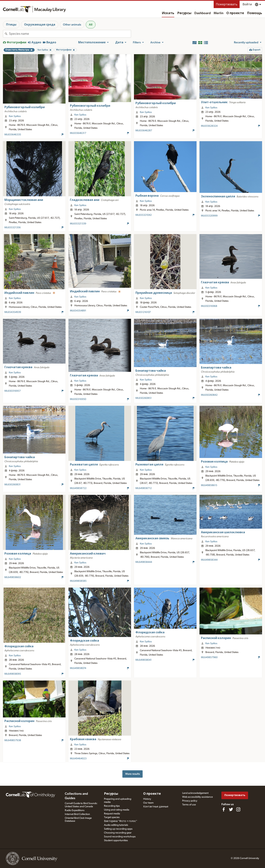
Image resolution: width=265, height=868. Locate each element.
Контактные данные (156, 807)
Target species (112, 817)
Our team (148, 803)
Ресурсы (184, 13)
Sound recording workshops (120, 837)
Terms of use (189, 805)
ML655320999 (209, 216)
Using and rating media (117, 810)
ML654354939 (13, 312)
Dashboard (203, 13)
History (147, 799)
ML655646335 (13, 135)
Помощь (255, 13)
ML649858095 (13, 674)
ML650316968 (209, 306)
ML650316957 (13, 391)
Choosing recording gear (118, 833)
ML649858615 (209, 485)
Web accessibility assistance (197, 797)
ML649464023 (78, 759)
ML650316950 (78, 399)
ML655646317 (78, 133)
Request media (112, 814)
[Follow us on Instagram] (238, 809)
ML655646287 (144, 131)
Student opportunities (116, 840)
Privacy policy (190, 801)
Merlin (219, 13)
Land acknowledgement (195, 793)
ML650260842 (209, 395)
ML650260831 (13, 485)
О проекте (235, 13)
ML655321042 (144, 215)
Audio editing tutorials (116, 825)
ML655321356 (13, 228)
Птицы (11, 25)
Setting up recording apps (118, 829)
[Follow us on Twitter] (231, 809)
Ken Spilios (15, 116)
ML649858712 (144, 488)
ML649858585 (78, 581)
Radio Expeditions (75, 810)
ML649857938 (13, 740)
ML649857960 (209, 657)
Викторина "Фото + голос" (121, 821)
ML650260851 (144, 398)
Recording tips (112, 806)
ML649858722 (78, 488)
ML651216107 (143, 312)
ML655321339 (78, 224)
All (91, 25)
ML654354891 (78, 311)
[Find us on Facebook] (224, 809)
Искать (168, 13)
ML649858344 (209, 560)
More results (133, 774)
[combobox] (70, 34)
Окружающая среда (40, 25)
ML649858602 (13, 577)
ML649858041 (144, 660)
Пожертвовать (227, 4)
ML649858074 (78, 668)
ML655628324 (209, 126)
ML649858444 (144, 562)
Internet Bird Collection (77, 814)
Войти (247, 4)
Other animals (72, 25)
